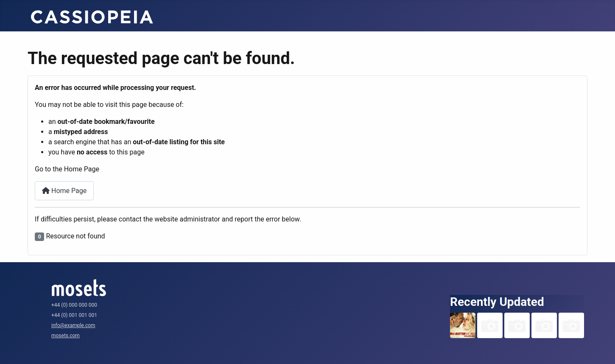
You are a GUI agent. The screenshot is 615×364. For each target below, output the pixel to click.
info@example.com (73, 325)
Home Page (64, 191)
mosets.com (66, 336)
